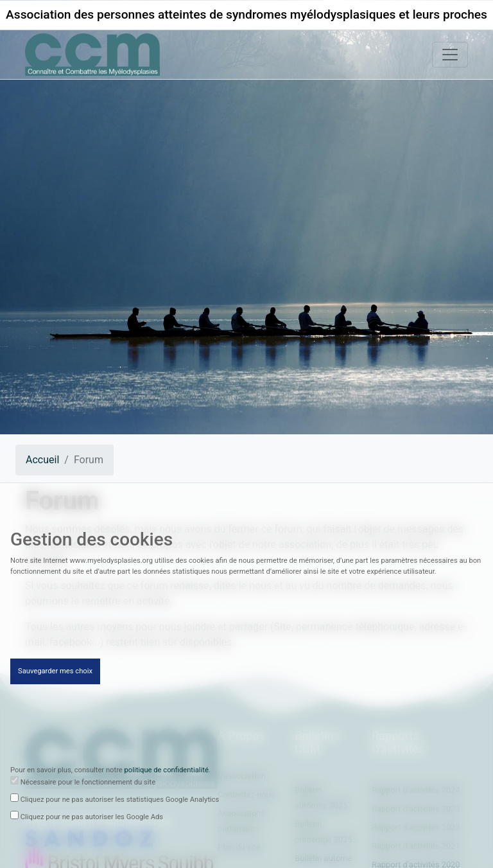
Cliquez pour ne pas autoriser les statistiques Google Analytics (120, 801)
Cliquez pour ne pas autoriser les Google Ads (92, 818)
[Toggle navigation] (450, 55)
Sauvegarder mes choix (55, 672)
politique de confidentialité (167, 771)
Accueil (42, 460)
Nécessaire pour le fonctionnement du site (88, 784)
